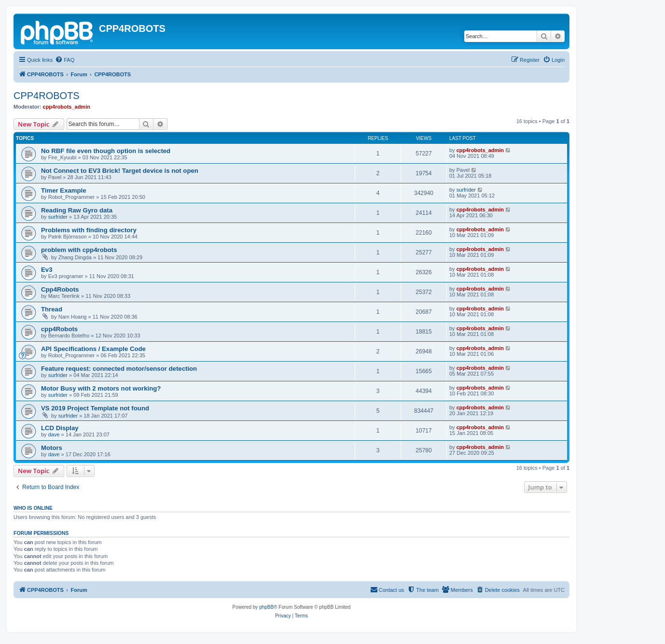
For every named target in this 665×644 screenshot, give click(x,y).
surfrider (466, 190)
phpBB (266, 607)
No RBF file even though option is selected (106, 151)
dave (54, 434)
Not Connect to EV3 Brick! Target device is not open (120, 171)
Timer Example (64, 190)
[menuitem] (65, 60)
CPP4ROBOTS (47, 96)
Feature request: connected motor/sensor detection (119, 369)
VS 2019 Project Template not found (95, 408)
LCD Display (60, 428)
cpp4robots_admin (67, 107)
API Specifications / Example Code (93, 349)
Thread (52, 309)
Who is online (33, 508)
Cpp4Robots (60, 289)
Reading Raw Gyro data (77, 210)
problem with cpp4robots (79, 250)
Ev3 (47, 270)
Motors (52, 448)
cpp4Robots (59, 329)
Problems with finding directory (89, 230)
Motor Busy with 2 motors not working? (101, 388)
